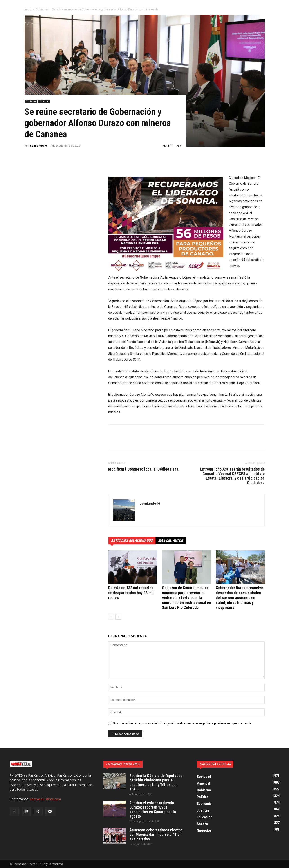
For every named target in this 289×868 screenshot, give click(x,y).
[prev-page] (111, 617)
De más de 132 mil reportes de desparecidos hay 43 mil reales (131, 593)
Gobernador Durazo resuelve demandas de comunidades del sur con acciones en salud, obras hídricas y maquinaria (239, 598)
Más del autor (171, 541)
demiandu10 (38, 145)
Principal (44, 101)
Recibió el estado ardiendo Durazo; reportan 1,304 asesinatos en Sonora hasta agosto (153, 809)
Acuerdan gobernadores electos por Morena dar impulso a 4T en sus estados (156, 834)
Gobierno (42, 9)
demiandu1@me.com (45, 799)
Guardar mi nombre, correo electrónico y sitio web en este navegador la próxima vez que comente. (182, 723)
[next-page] (118, 617)
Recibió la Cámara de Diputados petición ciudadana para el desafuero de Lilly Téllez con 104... (156, 782)
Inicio (28, 9)
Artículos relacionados (132, 541)
